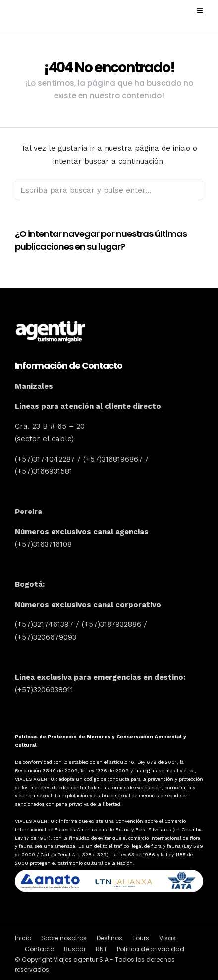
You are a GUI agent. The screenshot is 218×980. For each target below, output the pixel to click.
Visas (167, 938)
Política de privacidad (151, 949)
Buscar (75, 949)
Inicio (23, 938)
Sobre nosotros (64, 938)
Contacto (39, 949)
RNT (101, 949)
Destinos (109, 938)
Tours (141, 938)
